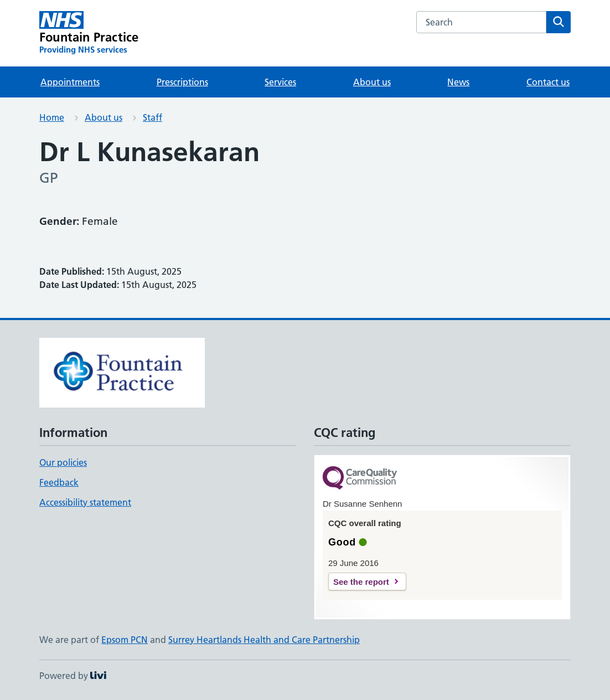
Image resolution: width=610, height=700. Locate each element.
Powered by (73, 676)
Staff (152, 117)
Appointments (70, 82)
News (458, 82)
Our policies (63, 462)
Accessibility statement (85, 502)
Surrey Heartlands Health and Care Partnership (264, 640)
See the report (361, 582)
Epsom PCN (125, 640)
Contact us (548, 82)
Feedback (59, 482)
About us (372, 82)
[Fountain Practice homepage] (89, 33)
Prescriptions (182, 82)
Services (280, 82)
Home (52, 117)
